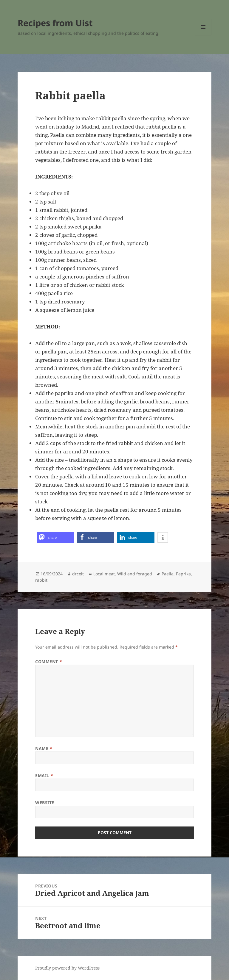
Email (44, 775)
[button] (55, 537)
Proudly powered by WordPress (67, 968)
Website (45, 803)
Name (44, 748)
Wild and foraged (135, 574)
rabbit (41, 580)
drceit (78, 574)
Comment (49, 662)
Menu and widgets (203, 35)
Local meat (104, 574)
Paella (168, 574)
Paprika (183, 574)
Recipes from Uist (55, 23)
